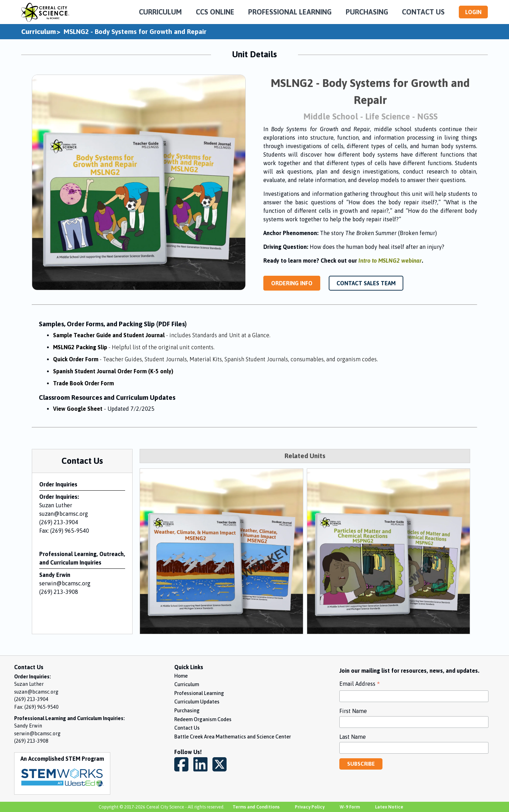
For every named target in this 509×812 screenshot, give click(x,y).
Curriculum (39, 31)
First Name (353, 711)
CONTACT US (423, 12)
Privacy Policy (310, 807)
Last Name (353, 737)
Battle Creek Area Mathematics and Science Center (233, 737)
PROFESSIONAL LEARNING (290, 12)
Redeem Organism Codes (203, 719)
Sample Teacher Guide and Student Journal (162, 335)
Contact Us (187, 728)
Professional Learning (199, 693)
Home (181, 676)
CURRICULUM (160, 12)
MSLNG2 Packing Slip (134, 347)
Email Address (360, 685)
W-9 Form (350, 807)
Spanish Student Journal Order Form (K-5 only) (113, 371)
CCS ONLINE (215, 12)
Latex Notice (389, 807)
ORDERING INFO (292, 283)
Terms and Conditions (256, 807)
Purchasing (187, 711)
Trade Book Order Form (83, 383)
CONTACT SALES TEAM (366, 283)
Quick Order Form (215, 359)
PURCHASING (367, 12)
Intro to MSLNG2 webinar (390, 261)
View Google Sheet (78, 409)
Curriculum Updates (197, 702)
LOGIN (473, 12)
